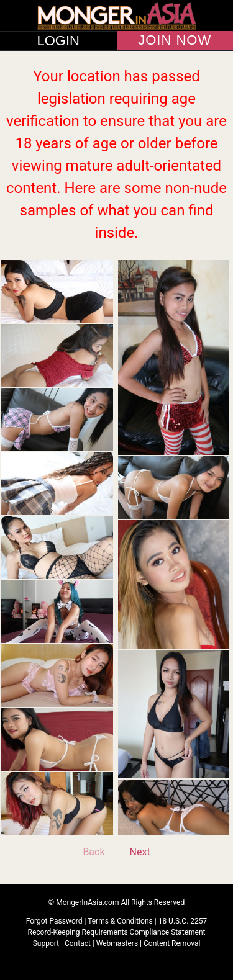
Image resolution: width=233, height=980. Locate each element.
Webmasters (117, 943)
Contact (78, 943)
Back (94, 852)
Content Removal (172, 943)
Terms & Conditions (121, 921)
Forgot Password (55, 921)
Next (140, 852)
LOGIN (58, 41)
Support (46, 943)
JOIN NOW (175, 40)
